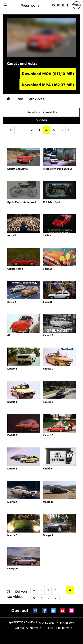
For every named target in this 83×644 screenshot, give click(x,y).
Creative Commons (23, 622)
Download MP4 (48, 85)
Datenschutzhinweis (28, 628)
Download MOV (48, 74)
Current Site (50, 112)
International (34, 112)
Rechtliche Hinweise (60, 628)
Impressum (67, 623)
